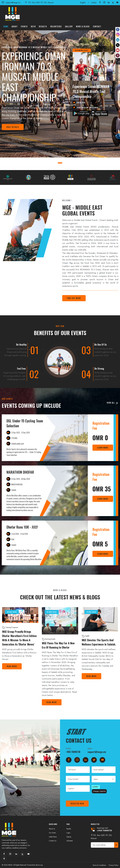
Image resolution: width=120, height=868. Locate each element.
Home (6, 26)
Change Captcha (99, 791)
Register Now (77, 804)
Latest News (53, 837)
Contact (97, 26)
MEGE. (10, 865)
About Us (52, 829)
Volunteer (70, 841)
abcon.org (39, 865)
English (83, 3)
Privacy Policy (113, 865)
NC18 (33, 26)
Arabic (94, 3)
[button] (62, 163)
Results (43, 26)
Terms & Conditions (99, 865)
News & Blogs (83, 26)
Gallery (69, 26)
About (15, 26)
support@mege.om (11, 3)
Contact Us (53, 841)
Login (68, 833)
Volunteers (56, 26)
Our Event (52, 833)
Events (24, 26)
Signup (69, 837)
